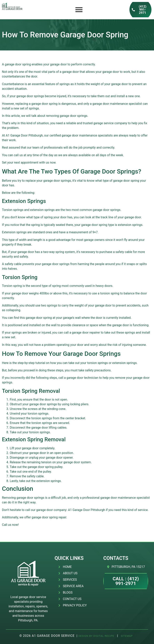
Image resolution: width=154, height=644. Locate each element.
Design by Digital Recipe (96, 636)
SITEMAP (126, 636)
